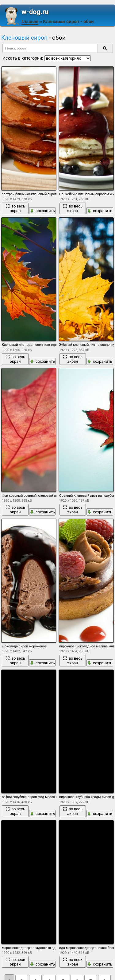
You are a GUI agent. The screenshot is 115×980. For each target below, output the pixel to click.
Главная (30, 22)
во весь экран (15, 208)
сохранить (42, 211)
